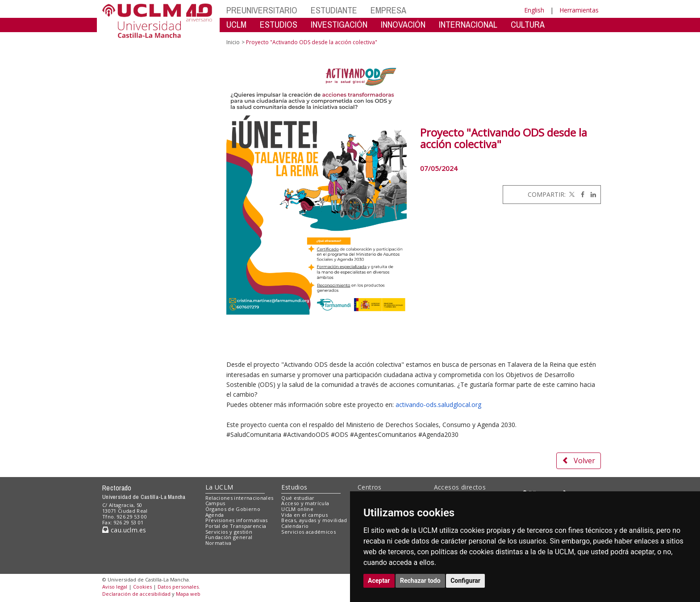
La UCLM (219, 487)
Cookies (142, 587)
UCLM (236, 24)
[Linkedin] (591, 194)
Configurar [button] (465, 581)
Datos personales (178, 587)
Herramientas (579, 10)
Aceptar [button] (379, 581)
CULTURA (528, 24)
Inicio (233, 42)
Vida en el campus (304, 515)
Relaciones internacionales (240, 498)
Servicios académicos (308, 532)
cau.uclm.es (124, 530)
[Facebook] (580, 194)
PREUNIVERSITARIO (262, 10)
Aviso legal (115, 587)
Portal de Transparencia (236, 526)
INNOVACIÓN (403, 24)
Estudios (294, 487)
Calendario (295, 526)
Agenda (215, 515)
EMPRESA (388, 10)
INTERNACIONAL (468, 24)
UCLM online (297, 509)
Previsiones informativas (237, 520)
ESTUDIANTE (334, 10)
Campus (215, 503)
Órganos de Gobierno (233, 509)
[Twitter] (571, 194)
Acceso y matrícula (305, 503)
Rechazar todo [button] (420, 581)
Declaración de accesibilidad (136, 594)
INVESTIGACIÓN (339, 24)
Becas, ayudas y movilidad (314, 520)
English (534, 10)
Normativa (219, 543)
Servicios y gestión (229, 532)
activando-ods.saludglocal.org (438, 405)
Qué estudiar (298, 498)
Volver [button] (579, 461)
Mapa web (188, 594)
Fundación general (229, 537)
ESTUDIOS (279, 24)
